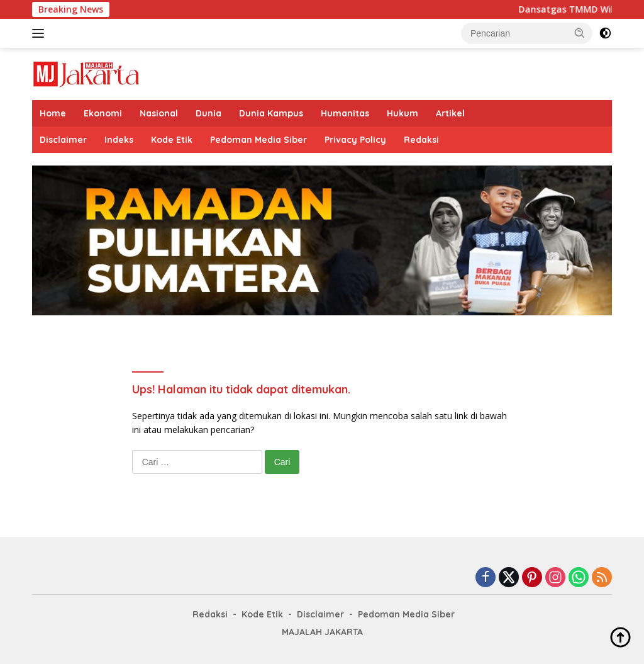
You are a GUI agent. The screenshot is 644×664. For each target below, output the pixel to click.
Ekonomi (103, 113)
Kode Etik (172, 140)
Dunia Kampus (271, 113)
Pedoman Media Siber (258, 140)
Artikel (450, 113)
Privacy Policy (355, 140)
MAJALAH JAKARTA (322, 632)
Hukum (402, 113)
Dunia (208, 113)
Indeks (119, 140)
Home (53, 113)
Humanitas (345, 113)
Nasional (159, 113)
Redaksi (421, 140)
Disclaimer (63, 140)
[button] (580, 33)
